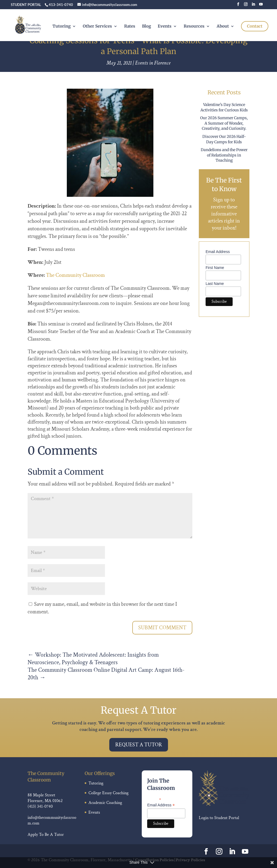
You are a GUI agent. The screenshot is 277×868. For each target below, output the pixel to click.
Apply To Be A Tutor (46, 835)
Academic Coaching (105, 803)
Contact (255, 26)
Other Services (97, 26)
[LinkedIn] (253, 6)
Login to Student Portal (219, 818)
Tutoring (62, 26)
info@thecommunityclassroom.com (52, 820)
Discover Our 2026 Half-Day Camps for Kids (224, 139)
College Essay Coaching (108, 793)
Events (165, 26)
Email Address (218, 252)
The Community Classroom (75, 275)
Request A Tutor (139, 745)
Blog (146, 26)
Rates (130, 26)
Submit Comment (162, 628)
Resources (194, 26)
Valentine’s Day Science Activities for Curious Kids (224, 107)
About (223, 26)
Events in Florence (153, 63)
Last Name (215, 284)
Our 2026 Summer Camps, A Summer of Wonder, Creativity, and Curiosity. (224, 123)
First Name (215, 268)
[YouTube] (261, 6)
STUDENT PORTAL (26, 5)
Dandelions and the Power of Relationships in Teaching (224, 155)
